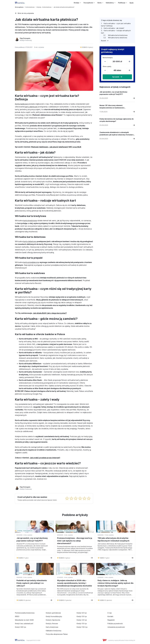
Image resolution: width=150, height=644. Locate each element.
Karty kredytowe (52, 627)
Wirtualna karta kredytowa (118, 35)
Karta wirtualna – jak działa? (114, 28)
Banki (132, 3)
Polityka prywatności (115, 624)
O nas (110, 613)
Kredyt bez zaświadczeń (24, 624)
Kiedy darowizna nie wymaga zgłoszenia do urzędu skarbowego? (117, 120)
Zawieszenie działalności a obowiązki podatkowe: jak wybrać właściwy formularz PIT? (117, 134)
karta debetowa (30, 241)
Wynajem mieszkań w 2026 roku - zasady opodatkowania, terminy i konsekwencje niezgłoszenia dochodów (75, 583)
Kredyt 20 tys (82, 613)
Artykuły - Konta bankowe (44, 7)
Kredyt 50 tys (82, 624)
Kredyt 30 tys (82, 616)
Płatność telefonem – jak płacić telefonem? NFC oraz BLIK (56, 147)
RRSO (17, 616)
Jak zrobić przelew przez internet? (45, 458)
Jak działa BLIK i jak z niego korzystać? (50, 313)
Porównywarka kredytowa (25, 613)
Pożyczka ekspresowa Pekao (57, 634)
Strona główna (19, 7)
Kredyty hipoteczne (53, 620)
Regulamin (111, 620)
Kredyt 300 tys (21, 627)
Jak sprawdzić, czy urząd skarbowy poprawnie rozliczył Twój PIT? (113, 93)
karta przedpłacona (31, 262)
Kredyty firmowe (52, 624)
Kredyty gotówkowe (53, 613)
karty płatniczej (31, 107)
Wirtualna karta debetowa (118, 38)
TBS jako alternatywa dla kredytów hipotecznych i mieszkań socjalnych (113, 539)
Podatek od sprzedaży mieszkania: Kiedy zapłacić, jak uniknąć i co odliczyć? (32, 583)
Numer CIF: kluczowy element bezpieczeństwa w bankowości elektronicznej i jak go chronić (112, 107)
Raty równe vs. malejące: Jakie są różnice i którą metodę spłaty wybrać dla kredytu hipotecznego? (116, 583)
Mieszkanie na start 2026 (24, 620)
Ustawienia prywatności (116, 627)
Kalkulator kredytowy (54, 631)
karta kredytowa (30, 221)
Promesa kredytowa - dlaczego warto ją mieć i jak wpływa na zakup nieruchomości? (75, 541)
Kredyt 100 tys (82, 627)
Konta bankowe (30, 7)
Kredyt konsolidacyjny (54, 616)
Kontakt (110, 616)
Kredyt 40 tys (82, 620)
